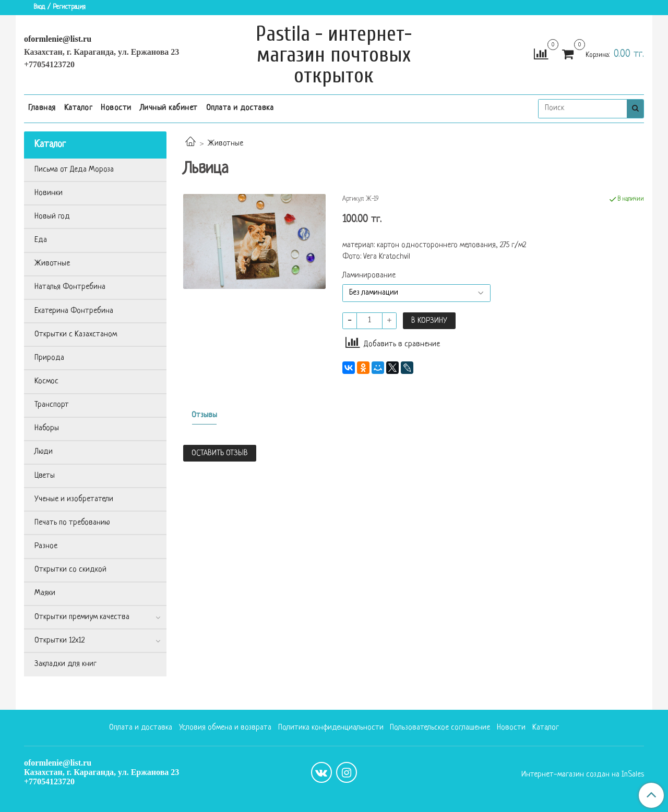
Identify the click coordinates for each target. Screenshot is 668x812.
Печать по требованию (72, 523)
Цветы (45, 476)
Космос (46, 381)
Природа (49, 358)
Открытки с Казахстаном (76, 335)
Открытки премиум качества (82, 617)
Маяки (45, 593)
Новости (116, 108)
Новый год (52, 217)
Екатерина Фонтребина (74, 311)
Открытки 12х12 (59, 641)
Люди (44, 452)
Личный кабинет (169, 108)
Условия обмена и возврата (225, 728)
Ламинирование (369, 276)
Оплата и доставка (240, 108)
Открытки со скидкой (70, 570)
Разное (46, 546)
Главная (42, 108)
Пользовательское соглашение (440, 728)
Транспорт (52, 405)
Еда (41, 240)
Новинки (49, 193)
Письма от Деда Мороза (74, 170)
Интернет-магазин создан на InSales (583, 775)
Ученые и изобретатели (74, 499)
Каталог (79, 108)
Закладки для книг (65, 664)
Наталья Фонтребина (70, 287)
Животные (225, 144)
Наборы (47, 428)
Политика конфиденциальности (331, 728)
